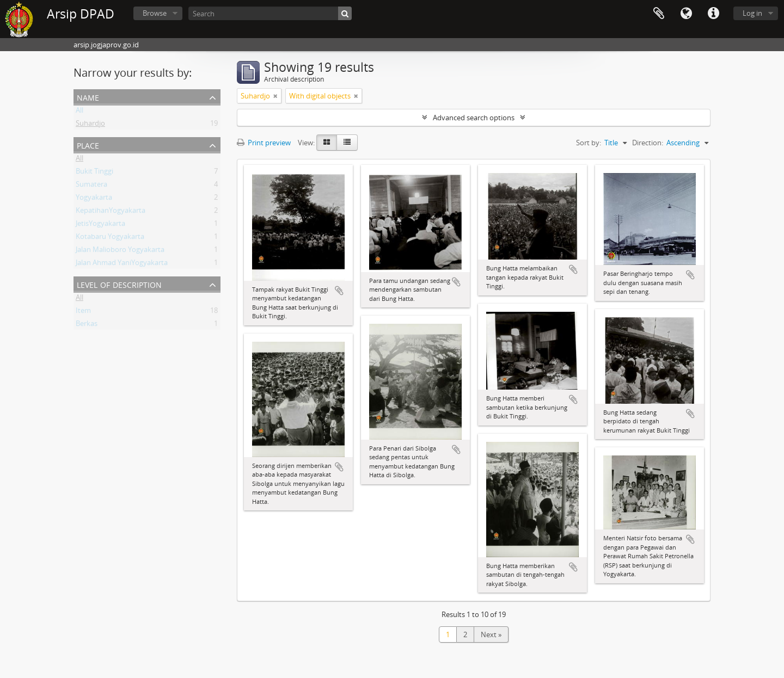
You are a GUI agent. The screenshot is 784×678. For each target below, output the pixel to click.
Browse (155, 13)
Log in (752, 13)
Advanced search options (474, 118)
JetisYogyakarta (100, 225)
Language (686, 14)
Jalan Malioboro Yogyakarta (120, 251)
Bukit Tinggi (94, 173)
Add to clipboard (339, 291)
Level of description (119, 284)
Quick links (713, 14)
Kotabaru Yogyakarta (110, 238)
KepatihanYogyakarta (111, 212)
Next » (491, 634)
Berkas (87, 325)
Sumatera (91, 186)
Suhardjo (90, 125)
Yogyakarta (94, 199)
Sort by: (589, 143)
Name (88, 97)
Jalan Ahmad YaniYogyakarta (122, 264)
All (79, 112)
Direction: (648, 143)
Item (83, 312)
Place (88, 144)
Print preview (264, 143)
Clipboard (659, 14)
